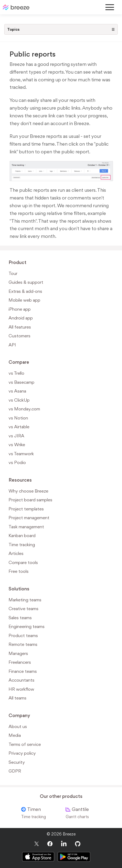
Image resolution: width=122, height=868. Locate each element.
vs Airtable (19, 427)
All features (20, 327)
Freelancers (20, 662)
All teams (17, 698)
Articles (16, 553)
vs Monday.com (24, 409)
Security (17, 762)
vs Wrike (17, 445)
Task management (26, 527)
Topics (61, 29)
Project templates (26, 509)
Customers (19, 336)
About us (18, 726)
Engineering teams (27, 626)
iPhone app (20, 309)
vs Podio (17, 462)
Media (15, 735)
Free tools (19, 571)
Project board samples (30, 500)
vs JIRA (16, 436)
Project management (29, 518)
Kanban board (22, 535)
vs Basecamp (21, 382)
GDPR (15, 771)
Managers (18, 653)
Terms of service (25, 744)
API (12, 345)
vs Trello (16, 373)
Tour (13, 273)
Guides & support (26, 282)
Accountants (21, 680)
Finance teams (23, 671)
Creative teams (23, 609)
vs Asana (17, 391)
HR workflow (21, 689)
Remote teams (23, 644)
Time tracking (22, 545)
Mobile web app (24, 300)
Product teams (23, 635)
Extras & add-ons (25, 291)
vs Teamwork (21, 454)
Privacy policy (22, 753)
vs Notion (18, 418)
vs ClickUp (19, 400)
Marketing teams (25, 600)
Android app (21, 318)
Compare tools (23, 562)
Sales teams (20, 618)
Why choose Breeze (28, 491)
